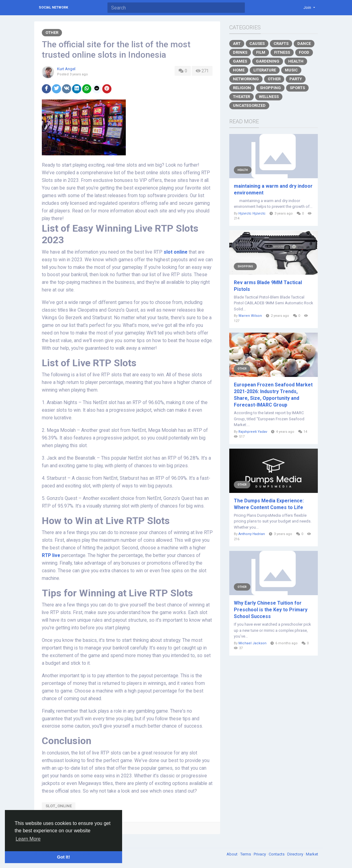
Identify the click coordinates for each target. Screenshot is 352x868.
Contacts (277, 854)
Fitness (282, 52)
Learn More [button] (28, 839)
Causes (257, 43)
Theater (241, 97)
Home (239, 70)
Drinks (240, 52)
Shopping (270, 88)
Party (296, 79)
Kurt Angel (66, 69)
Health (296, 61)
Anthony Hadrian (252, 534)
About (232, 854)
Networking (246, 79)
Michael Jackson (252, 643)
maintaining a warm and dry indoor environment (273, 189)
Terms (246, 854)
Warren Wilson (250, 316)
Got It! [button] (64, 857)
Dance (304, 43)
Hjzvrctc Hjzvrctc (252, 213)
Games (240, 61)
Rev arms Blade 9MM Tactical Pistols (268, 286)
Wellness (269, 97)
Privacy (260, 854)
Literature (265, 70)
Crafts (281, 43)
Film (261, 52)
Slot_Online (59, 806)
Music (291, 70)
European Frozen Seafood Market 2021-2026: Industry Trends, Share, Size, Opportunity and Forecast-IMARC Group (273, 395)
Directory (296, 854)
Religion (242, 88)
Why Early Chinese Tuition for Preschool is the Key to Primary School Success (271, 610)
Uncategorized (249, 105)
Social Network (53, 7)
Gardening (268, 61)
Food (304, 52)
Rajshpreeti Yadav (253, 432)
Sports (297, 88)
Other (52, 33)
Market (312, 854)
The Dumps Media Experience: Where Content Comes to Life (269, 504)
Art (237, 43)
